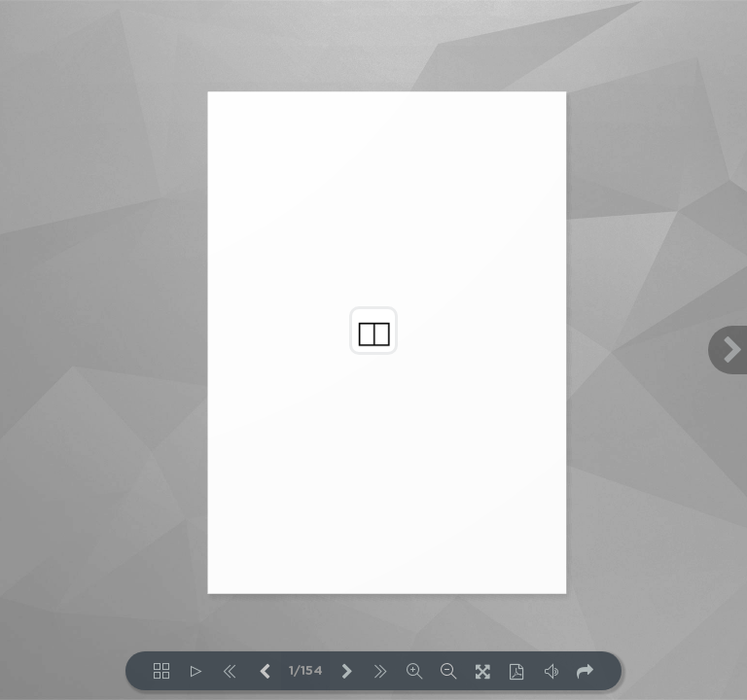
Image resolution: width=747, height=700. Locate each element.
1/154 (306, 671)
